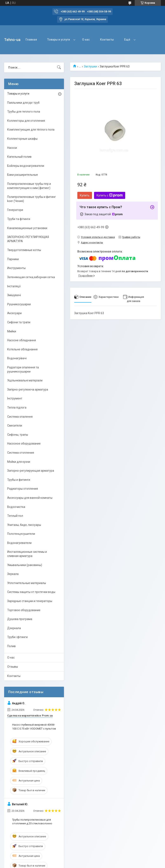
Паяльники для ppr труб (23, 103)
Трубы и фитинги (19, 480)
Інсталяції (14, 286)
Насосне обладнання (22, 340)
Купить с (110, 195)
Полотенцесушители (21, 534)
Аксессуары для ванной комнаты (30, 498)
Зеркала (13, 574)
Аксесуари (14, 313)
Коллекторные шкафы (22, 139)
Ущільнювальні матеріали (25, 380)
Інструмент (15, 398)
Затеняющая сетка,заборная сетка (31, 277)
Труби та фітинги (19, 219)
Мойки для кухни (19, 462)
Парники (13, 259)
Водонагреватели (19, 543)
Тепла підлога (17, 408)
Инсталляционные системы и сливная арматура (27, 554)
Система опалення (20, 417)
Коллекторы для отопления (26, 121)
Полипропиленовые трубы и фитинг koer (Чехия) (32, 199)
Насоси (12, 148)
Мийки (12, 331)
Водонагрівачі (17, 358)
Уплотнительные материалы (27, 583)
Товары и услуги (59, 40)
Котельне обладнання (22, 349)
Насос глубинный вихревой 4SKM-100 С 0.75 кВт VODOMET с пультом (34, 727)
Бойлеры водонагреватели (26, 166)
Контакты (107, 40)
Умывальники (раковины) (25, 565)
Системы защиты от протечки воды (31, 592)
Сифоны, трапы (18, 435)
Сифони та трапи (19, 322)
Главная (31, 40)
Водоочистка (16, 507)
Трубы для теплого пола (24, 112)
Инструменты (16, 268)
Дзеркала (14, 628)
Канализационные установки (27, 228)
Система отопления (21, 453)
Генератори (15, 210)
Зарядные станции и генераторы (30, 601)
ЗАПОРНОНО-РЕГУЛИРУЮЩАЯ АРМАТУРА (28, 239)
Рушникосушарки (19, 304)
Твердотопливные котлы (24, 250)
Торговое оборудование (24, 610)
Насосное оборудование (24, 444)
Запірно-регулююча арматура (28, 390)
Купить (85, 195)
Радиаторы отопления (23, 489)
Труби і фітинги (17, 637)
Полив (11, 646)
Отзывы (13, 667)
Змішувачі (14, 295)
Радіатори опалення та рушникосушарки (23, 369)
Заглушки (90, 66)
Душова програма (20, 619)
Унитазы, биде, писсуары (24, 525)
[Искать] (59, 67)
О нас (86, 40)
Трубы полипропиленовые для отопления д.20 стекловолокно (32, 822)
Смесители (15, 426)
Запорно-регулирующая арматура (31, 471)
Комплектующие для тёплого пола (31, 130)
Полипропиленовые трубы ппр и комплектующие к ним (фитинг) (29, 186)
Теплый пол (15, 516)
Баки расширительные (23, 175)
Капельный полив (19, 157)
